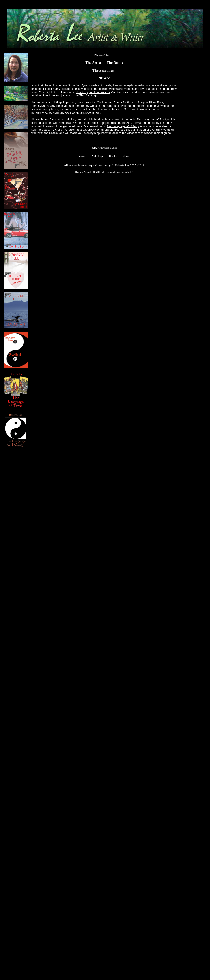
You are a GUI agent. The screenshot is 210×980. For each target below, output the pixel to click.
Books (113, 156)
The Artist (94, 63)
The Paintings (104, 70)
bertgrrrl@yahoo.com (45, 113)
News (126, 156)
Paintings (97, 156)
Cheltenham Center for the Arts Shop (120, 102)
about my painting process (93, 92)
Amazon (126, 123)
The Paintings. (89, 95)
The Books (115, 63)
